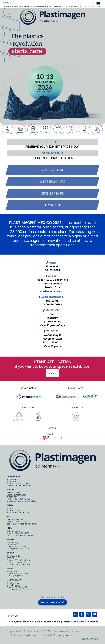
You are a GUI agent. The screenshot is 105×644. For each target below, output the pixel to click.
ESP (7, 3)
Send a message (52, 602)
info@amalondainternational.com (22, 501)
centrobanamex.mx (52, 291)
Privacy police (64, 635)
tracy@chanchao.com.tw (18, 549)
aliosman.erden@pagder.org (20, 564)
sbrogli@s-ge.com (15, 576)
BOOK (52, 373)
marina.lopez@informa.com (19, 485)
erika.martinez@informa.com (20, 589)
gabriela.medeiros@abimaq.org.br (22, 524)
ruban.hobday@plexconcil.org (20, 535)
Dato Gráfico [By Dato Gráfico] (90, 639)
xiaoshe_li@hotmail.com (18, 512)
